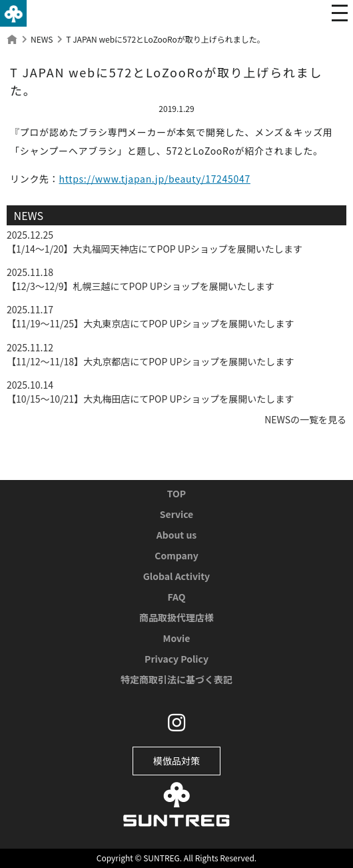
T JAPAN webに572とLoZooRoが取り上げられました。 (166, 39)
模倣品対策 (176, 761)
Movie (177, 638)
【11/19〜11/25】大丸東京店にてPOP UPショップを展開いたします (150, 323)
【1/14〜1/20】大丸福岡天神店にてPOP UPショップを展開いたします (155, 249)
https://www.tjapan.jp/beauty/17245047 (155, 179)
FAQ (176, 597)
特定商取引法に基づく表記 (176, 679)
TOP (176, 493)
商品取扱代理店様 (176, 617)
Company (176, 555)
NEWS (42, 39)
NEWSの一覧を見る (305, 419)
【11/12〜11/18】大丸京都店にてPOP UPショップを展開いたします (150, 361)
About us (177, 535)
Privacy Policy (176, 659)
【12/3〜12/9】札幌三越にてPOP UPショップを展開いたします (141, 286)
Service (176, 514)
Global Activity (176, 576)
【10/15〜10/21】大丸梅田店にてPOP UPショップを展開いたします (150, 399)
